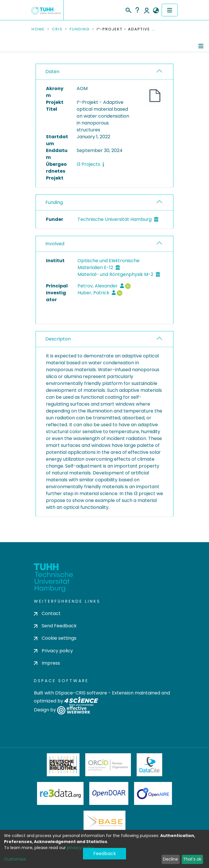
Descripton (58, 339)
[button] (156, 11)
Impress (47, 663)
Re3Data (60, 793)
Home (38, 29)
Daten (52, 72)
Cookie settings (55, 638)
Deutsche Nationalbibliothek (63, 765)
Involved (55, 244)
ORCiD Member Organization (108, 765)
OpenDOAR (109, 793)
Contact (47, 613)
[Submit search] (128, 9)
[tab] (104, 72)
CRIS (57, 29)
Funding (80, 29)
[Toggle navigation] (170, 10)
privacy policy (81, 848)
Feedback (105, 854)
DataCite (149, 765)
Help (137, 10)
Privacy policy (53, 651)
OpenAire (153, 793)
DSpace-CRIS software (81, 693)
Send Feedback (55, 626)
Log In (147, 10)
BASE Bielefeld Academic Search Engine (104, 822)
